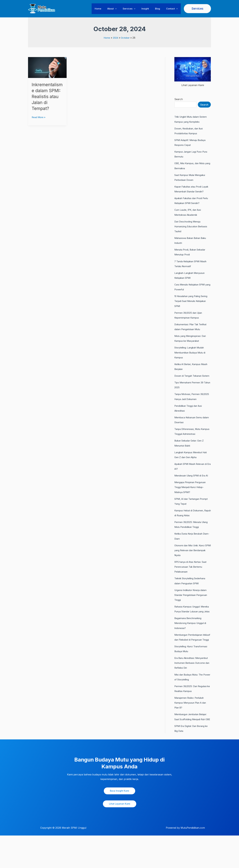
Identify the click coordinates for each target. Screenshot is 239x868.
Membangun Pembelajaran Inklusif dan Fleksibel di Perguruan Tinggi (190, 657)
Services (134, 9)
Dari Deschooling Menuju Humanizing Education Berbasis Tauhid (189, 231)
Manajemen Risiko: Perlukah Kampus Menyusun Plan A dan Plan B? (192, 730)
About (119, 9)
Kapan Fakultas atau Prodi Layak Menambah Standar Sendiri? (190, 191)
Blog (160, 9)
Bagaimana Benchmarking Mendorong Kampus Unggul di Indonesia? (192, 641)
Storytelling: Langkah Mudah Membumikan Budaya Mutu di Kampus (192, 357)
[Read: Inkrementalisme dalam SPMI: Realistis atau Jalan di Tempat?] (47, 67)
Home (106, 9)
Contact (173, 9)
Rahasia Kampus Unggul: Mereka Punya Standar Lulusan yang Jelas (189, 624)
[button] (122, 9)
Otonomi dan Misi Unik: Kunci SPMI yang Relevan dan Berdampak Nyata (191, 563)
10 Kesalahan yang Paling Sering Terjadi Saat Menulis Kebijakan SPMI (190, 305)
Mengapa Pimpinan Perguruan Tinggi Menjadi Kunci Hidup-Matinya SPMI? (192, 501)
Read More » (39, 123)
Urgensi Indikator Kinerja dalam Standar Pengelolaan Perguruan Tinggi (193, 608)
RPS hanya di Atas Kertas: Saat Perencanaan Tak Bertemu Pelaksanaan (192, 580)
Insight (149, 9)
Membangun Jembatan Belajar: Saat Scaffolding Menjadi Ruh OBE (193, 746)
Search (179, 99)
